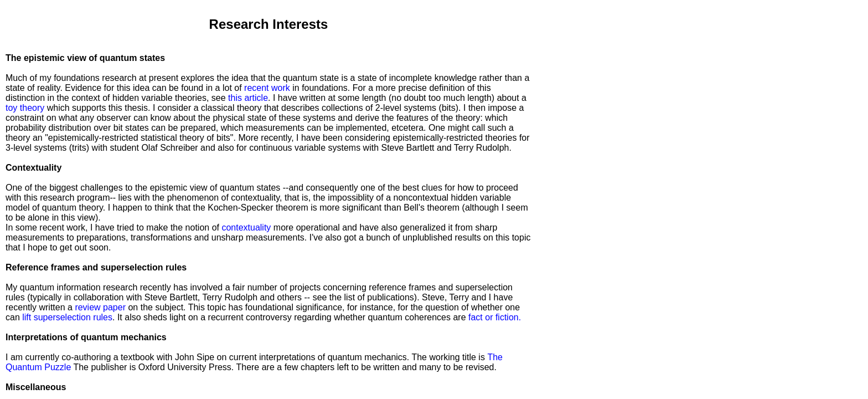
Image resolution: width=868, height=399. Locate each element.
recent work (267, 88)
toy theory (26, 108)
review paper (100, 307)
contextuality (246, 227)
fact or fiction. (495, 317)
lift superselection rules (67, 317)
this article (248, 98)
